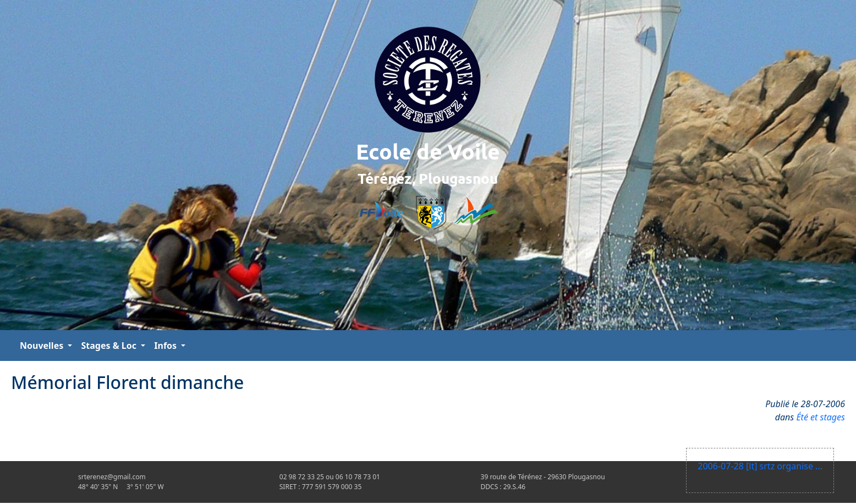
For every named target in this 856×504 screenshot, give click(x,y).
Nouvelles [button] (43, 346)
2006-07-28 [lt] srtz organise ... (760, 466)
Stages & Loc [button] (110, 346)
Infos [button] (166, 346)
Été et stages (821, 417)
